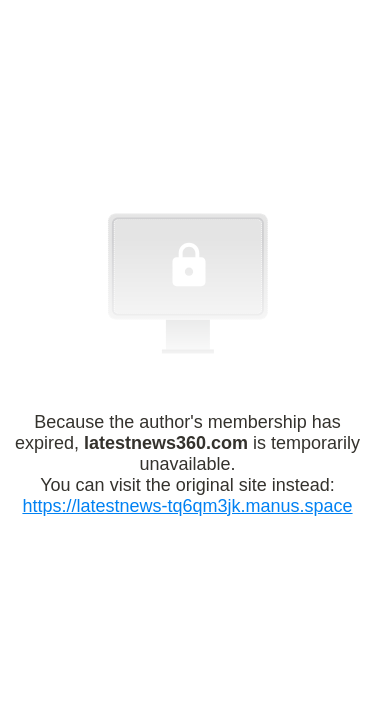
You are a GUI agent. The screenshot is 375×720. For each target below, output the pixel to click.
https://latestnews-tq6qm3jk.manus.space (187, 506)
